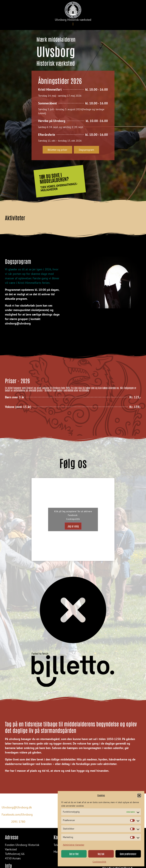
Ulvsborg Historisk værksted (73, 20)
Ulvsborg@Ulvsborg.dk (17, 807)
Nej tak (101, 854)
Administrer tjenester (74, 845)
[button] (139, 795)
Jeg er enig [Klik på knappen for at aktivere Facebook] (73, 526)
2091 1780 (18, 822)
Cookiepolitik (99, 862)
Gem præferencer (128, 854)
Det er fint (74, 854)
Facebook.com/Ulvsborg (17, 814)
